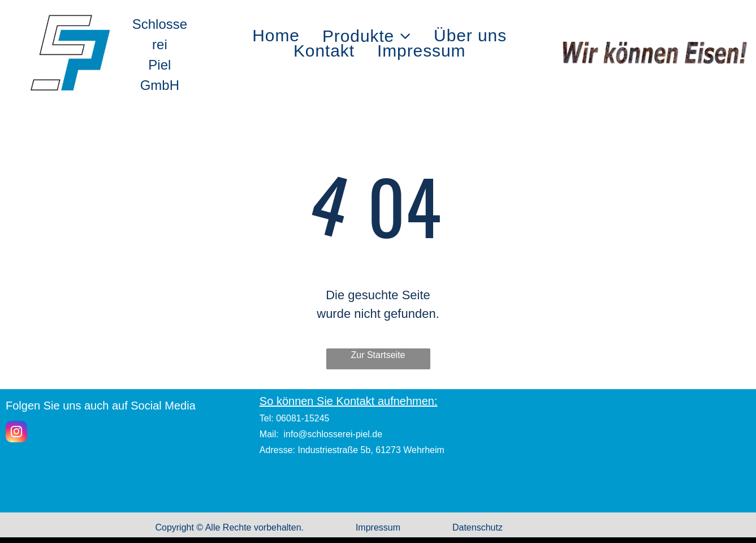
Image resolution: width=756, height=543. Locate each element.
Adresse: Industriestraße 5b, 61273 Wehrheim (352, 450)
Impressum (378, 527)
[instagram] (16, 433)
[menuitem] (276, 36)
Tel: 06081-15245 (295, 418)
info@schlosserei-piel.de (333, 434)
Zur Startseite (378, 355)
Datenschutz (478, 527)
